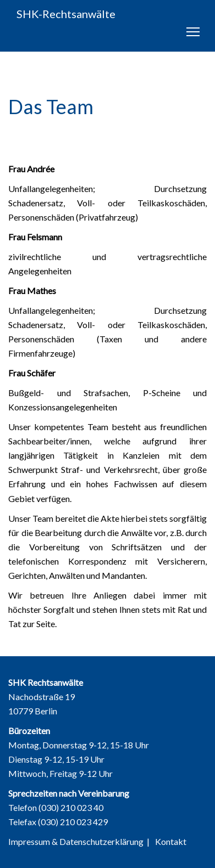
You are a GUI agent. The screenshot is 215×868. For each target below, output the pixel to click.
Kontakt (171, 841)
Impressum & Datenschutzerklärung (76, 841)
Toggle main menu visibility (194, 34)
